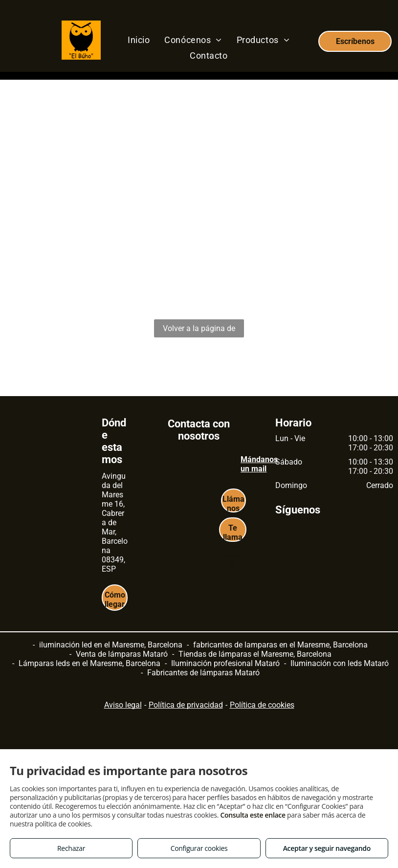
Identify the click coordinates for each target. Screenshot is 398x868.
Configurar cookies (199, 848)
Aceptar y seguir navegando (327, 848)
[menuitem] (139, 40)
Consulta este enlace (253, 815)
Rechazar (71, 848)
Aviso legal (123, 705)
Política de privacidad (186, 705)
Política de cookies (262, 705)
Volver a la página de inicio (199, 331)
